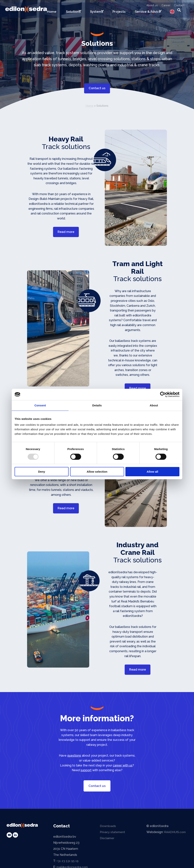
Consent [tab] (40, 405)
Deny (42, 472)
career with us (123, 767)
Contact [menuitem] (179, 5)
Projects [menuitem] (119, 13)
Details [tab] (97, 405)
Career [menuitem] (166, 5)
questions (74, 758)
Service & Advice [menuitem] (148, 13)
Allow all (152, 472)
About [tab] (154, 405)
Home (90, 106)
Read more (66, 232)
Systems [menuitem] (97, 13)
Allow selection (97, 472)
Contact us (97, 88)
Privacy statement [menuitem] (113, 834)
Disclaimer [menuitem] (107, 840)
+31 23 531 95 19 (68, 863)
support (86, 772)
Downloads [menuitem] (108, 828)
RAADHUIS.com (175, 834)
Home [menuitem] (52, 13)
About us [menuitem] (152, 5)
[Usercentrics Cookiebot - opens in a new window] (163, 394)
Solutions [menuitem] (73, 13)
